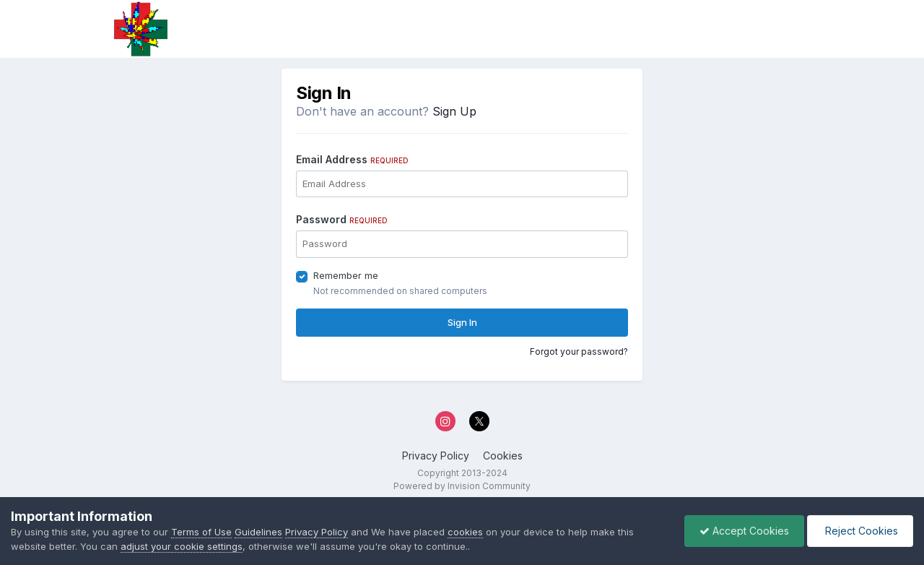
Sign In (462, 322)
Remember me (346, 275)
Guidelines (258, 532)
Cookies (503, 456)
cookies (465, 532)
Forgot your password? (579, 351)
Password (342, 219)
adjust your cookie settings (182, 546)
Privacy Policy (436, 456)
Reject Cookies (860, 531)
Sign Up (454, 111)
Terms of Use (201, 532)
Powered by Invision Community (462, 486)
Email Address (352, 159)
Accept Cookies (744, 531)
